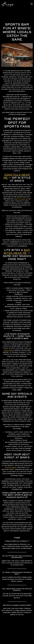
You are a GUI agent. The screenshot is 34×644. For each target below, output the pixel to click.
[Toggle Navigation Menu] (32, 4)
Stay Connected (17, 642)
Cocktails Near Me (17, 189)
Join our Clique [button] (17, 638)
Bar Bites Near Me (17, 264)
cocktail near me (21, 211)
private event (11, 480)
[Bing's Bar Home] (8, 4)
